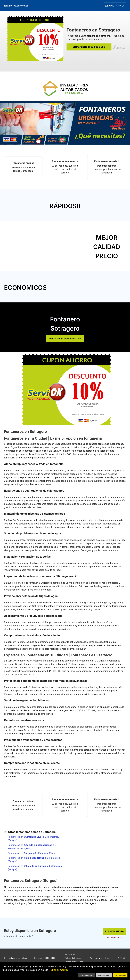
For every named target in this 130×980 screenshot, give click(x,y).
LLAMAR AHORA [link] (115, 931)
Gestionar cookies (86, 975)
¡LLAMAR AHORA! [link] (115, 6)
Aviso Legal (70, 954)
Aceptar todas (120, 975)
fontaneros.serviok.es (18, 958)
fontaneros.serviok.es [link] (16, 6)
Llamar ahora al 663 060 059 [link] (89, 47)
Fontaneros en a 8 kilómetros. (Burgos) (33, 853)
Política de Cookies (59, 970)
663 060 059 (50, 958)
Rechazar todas (104, 975)
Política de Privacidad (74, 962)
